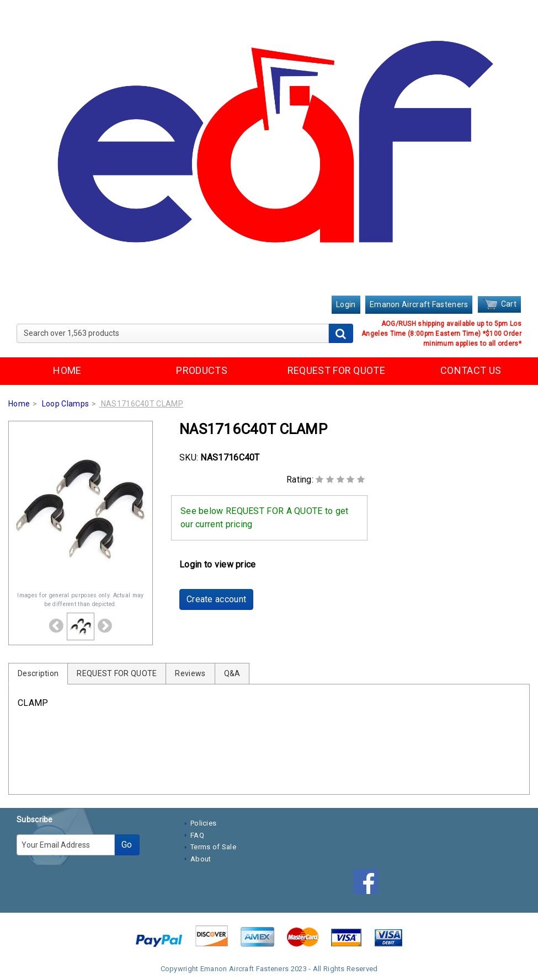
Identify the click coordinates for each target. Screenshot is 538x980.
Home (19, 404)
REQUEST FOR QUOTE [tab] (117, 673)
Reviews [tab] (190, 673)
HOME (67, 370)
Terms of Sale (213, 847)
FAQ (197, 835)
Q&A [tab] (232, 673)
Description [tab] (38, 673)
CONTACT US (471, 370)
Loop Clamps (65, 404)
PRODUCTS (201, 370)
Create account (216, 599)
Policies (203, 823)
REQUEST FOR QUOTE (336, 370)
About (201, 859)
